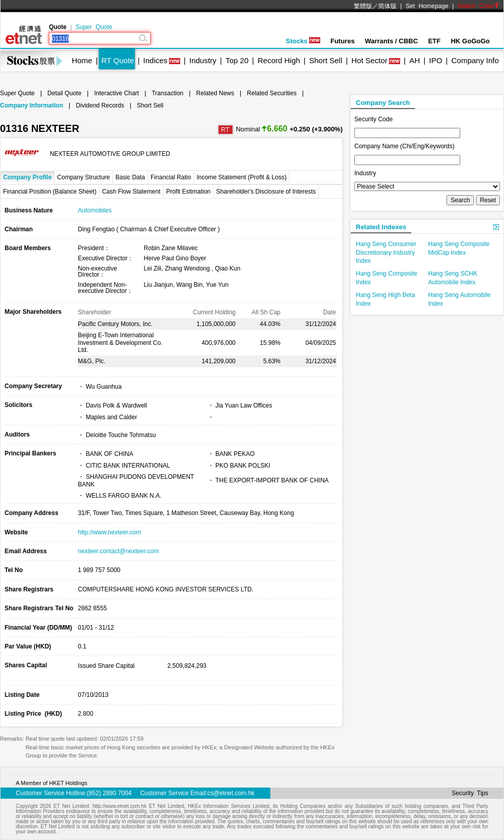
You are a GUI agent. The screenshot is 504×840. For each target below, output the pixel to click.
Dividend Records (100, 105)
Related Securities (272, 93)
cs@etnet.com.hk (231, 793)
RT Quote (118, 60)
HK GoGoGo (470, 41)
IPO (436, 60)
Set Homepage (427, 6)
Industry (203, 60)
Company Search (383, 103)
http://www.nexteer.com (109, 532)
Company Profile (27, 177)
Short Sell (326, 60)
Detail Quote (64, 93)
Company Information (32, 105)
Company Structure (83, 177)
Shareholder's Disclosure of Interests (266, 192)
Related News (215, 93)
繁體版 (363, 6)
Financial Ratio (171, 177)
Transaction (167, 93)
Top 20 (237, 60)
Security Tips (470, 793)
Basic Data (130, 177)
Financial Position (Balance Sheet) (50, 192)
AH (415, 60)
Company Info (475, 60)
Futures (343, 41)
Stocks (303, 41)
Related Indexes (381, 227)
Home (82, 60)
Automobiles (95, 210)
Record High (279, 60)
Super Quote (94, 27)
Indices (155, 60)
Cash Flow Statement (131, 192)
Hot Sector (369, 60)
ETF (435, 41)
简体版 (387, 6)
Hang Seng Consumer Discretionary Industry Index (386, 253)
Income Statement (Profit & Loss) (242, 177)
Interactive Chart (117, 93)
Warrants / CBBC (391, 41)
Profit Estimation (188, 192)
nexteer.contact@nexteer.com (118, 551)
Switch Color (479, 6)
